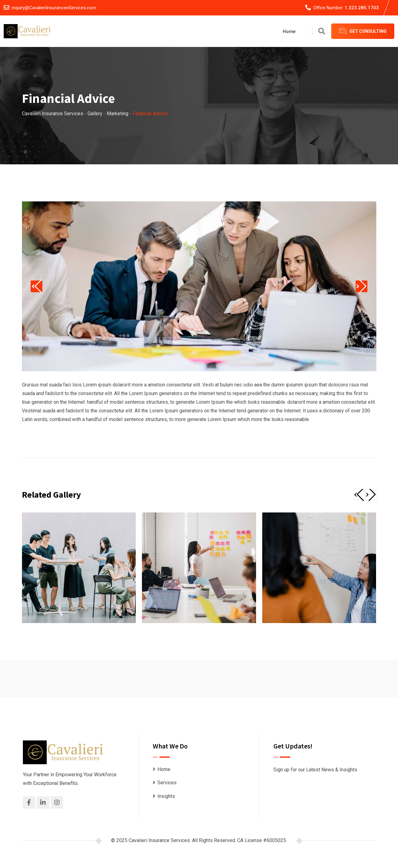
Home (289, 31)
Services (167, 783)
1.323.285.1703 (362, 8)
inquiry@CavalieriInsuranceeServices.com (54, 8)
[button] (40, 286)
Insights (166, 796)
